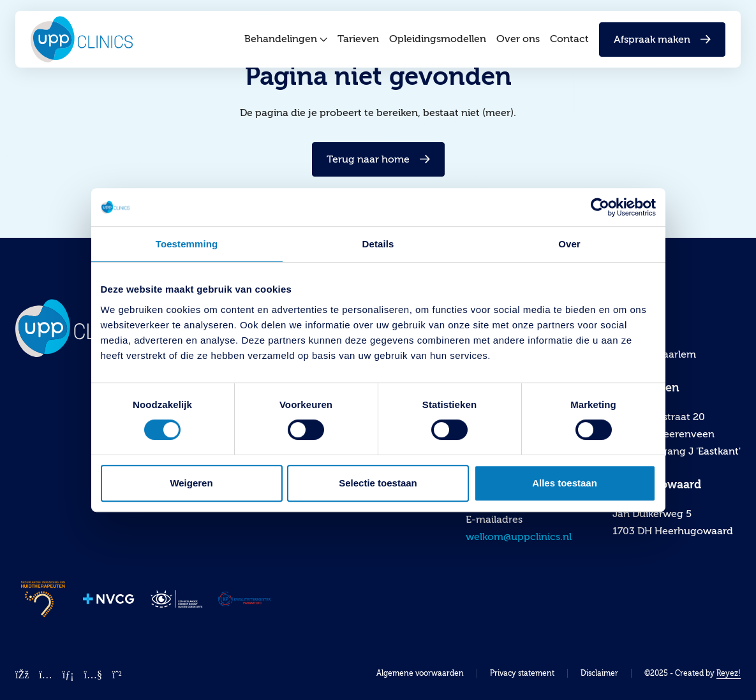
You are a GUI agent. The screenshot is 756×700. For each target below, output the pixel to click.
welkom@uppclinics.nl (519, 537)
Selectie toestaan (378, 483)
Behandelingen (286, 43)
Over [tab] (569, 244)
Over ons (518, 43)
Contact (569, 43)
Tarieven (358, 43)
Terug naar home (378, 159)
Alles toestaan (565, 483)
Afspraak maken (662, 43)
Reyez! (729, 673)
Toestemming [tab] (187, 244)
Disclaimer (599, 673)
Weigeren (191, 483)
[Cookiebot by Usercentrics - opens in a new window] (600, 207)
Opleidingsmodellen (438, 43)
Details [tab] (378, 244)
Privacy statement (522, 673)
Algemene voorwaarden (420, 673)
